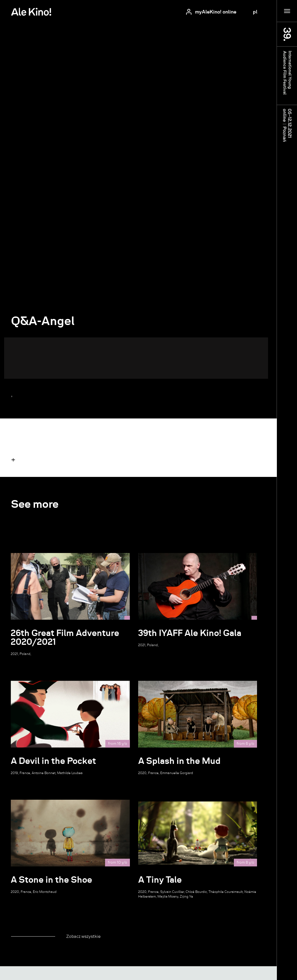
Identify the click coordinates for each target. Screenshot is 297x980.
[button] (13, 460)
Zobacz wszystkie (83, 936)
